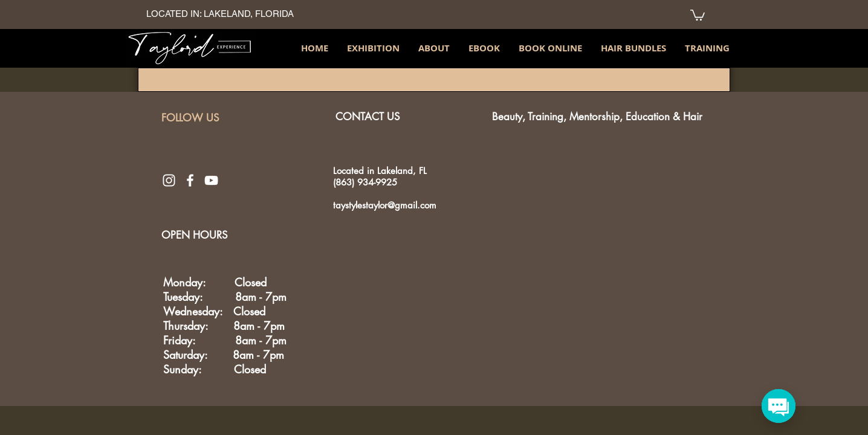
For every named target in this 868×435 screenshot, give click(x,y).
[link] (698, 14)
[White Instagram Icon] (169, 180)
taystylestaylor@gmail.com (385, 205)
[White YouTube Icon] (211, 180)
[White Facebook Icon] (190, 180)
